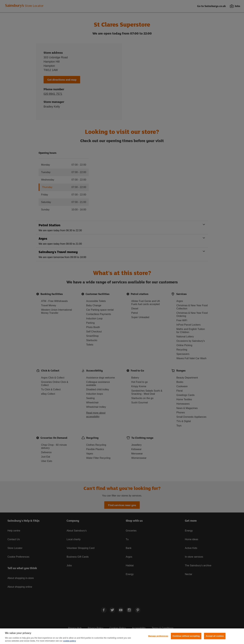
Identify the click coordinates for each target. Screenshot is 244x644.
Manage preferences (158, 636)
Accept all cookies (215, 636)
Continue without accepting (186, 636)
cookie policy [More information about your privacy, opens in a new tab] (70, 641)
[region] (122, 636)
